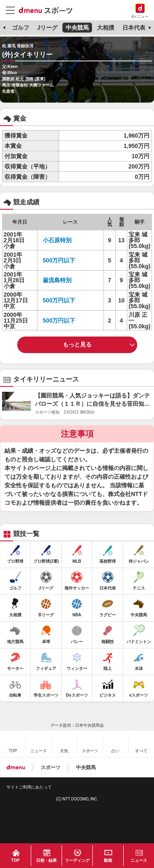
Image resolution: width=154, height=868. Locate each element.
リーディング (77, 860)
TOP (15, 860)
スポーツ (51, 767)
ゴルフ (21, 28)
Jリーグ (47, 28)
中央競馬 (77, 28)
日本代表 (134, 28)
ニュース (139, 860)
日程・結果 (46, 860)
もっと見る (77, 344)
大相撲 (106, 28)
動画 (108, 860)
